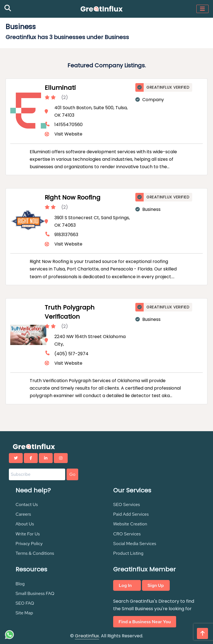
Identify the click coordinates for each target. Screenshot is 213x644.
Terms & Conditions (35, 553)
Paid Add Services (131, 514)
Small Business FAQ (35, 593)
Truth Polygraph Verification (70, 312)
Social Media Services (135, 544)
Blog (20, 584)
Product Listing (128, 553)
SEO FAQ (25, 603)
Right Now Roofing (73, 197)
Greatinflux (87, 636)
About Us (25, 524)
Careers (23, 514)
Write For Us (28, 534)
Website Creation (130, 524)
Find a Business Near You (145, 622)
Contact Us (27, 504)
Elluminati (60, 88)
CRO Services (127, 534)
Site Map (24, 613)
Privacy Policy (29, 544)
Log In (125, 585)
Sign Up (156, 585)
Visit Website (68, 134)
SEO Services (127, 504)
